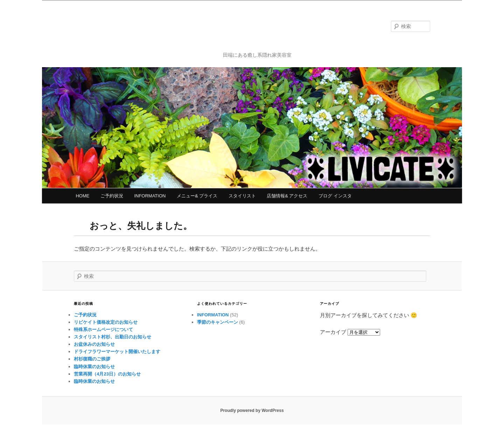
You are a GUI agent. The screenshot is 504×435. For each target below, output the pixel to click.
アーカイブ (333, 332)
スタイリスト (242, 196)
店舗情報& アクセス (287, 196)
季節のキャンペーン (218, 322)
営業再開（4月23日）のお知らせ (107, 374)
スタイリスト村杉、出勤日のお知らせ (113, 337)
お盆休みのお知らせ (94, 344)
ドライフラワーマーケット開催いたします (117, 352)
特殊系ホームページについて (103, 329)
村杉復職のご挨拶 (92, 359)
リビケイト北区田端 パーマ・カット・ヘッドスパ (257, 30)
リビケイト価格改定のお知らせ (106, 322)
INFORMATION (150, 196)
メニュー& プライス (197, 196)
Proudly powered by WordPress (252, 411)
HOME (82, 196)
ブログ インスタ (335, 196)
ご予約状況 (112, 196)
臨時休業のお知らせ (94, 367)
